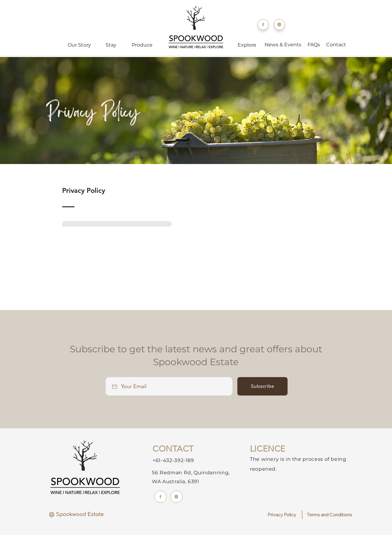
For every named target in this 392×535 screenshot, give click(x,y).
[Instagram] (279, 25)
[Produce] (143, 45)
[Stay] (112, 45)
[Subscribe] (262, 386)
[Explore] (247, 45)
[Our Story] (80, 45)
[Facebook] (263, 25)
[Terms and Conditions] (330, 515)
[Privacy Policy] (283, 515)
